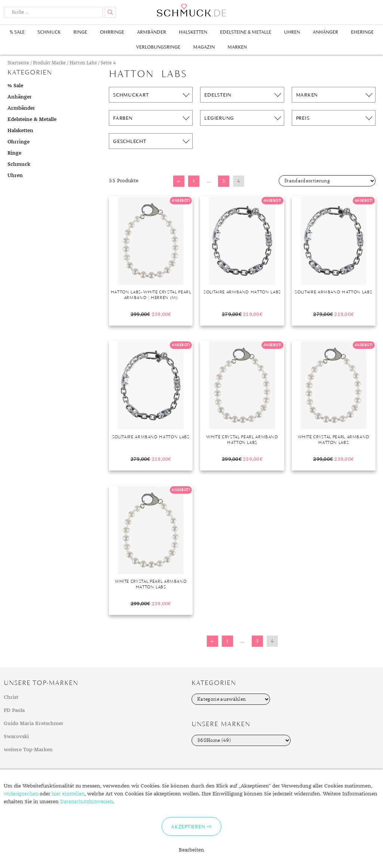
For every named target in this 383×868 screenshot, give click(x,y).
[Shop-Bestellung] (327, 181)
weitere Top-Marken (28, 750)
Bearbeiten (191, 850)
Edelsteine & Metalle (246, 32)
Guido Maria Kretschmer (34, 724)
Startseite (18, 63)
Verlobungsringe (158, 47)
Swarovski (16, 737)
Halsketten (193, 32)
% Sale (17, 32)
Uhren (292, 32)
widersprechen (21, 794)
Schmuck (49, 32)
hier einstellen (68, 794)
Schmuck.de (191, 10)
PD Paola (14, 710)
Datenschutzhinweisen (87, 802)
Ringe (80, 32)
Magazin (204, 47)
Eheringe (362, 32)
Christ (11, 697)
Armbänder (151, 32)
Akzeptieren (188, 826)
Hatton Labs (83, 63)
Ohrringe (112, 32)
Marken (237, 47)
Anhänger (325, 32)
